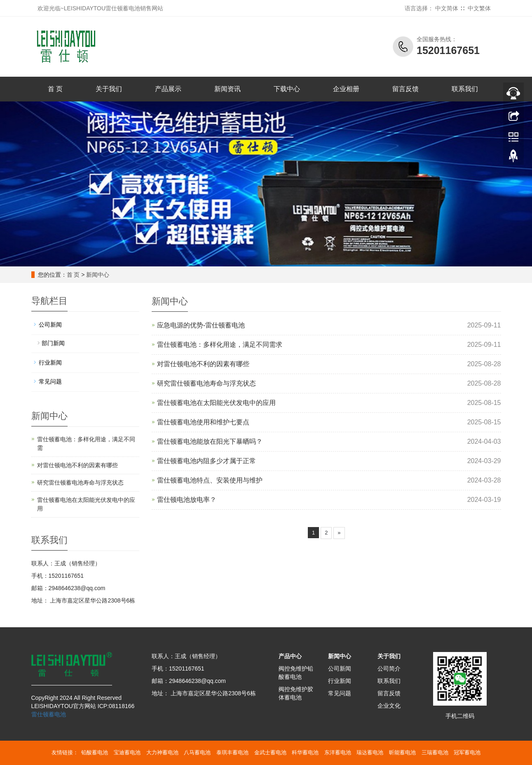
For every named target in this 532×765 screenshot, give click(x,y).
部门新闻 (53, 343)
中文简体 (447, 8)
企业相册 (346, 89)
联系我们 (465, 89)
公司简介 (389, 668)
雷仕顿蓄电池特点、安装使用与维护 (210, 480)
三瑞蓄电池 (435, 752)
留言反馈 (405, 89)
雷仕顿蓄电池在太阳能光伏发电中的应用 (216, 403)
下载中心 (287, 89)
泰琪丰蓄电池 (232, 752)
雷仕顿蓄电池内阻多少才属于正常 (206, 461)
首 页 (55, 89)
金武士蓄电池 (270, 752)
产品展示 (168, 89)
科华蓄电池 (305, 752)
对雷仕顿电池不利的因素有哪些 (203, 364)
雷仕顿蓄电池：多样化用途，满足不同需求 (220, 345)
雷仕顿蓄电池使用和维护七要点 (203, 422)
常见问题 (50, 381)
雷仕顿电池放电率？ (187, 500)
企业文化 (389, 706)
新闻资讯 (227, 89)
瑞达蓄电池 (370, 752)
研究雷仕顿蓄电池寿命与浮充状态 (206, 383)
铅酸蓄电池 (95, 752)
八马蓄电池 (197, 752)
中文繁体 (479, 8)
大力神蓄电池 (162, 752)
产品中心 (290, 656)
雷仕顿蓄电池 (49, 714)
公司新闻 (50, 325)
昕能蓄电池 (402, 752)
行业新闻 (50, 362)
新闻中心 (98, 275)
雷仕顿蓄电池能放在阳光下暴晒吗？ (210, 441)
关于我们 (109, 89)
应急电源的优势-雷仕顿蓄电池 (201, 325)
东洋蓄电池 (338, 752)
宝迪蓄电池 (127, 752)
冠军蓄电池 (467, 752)
